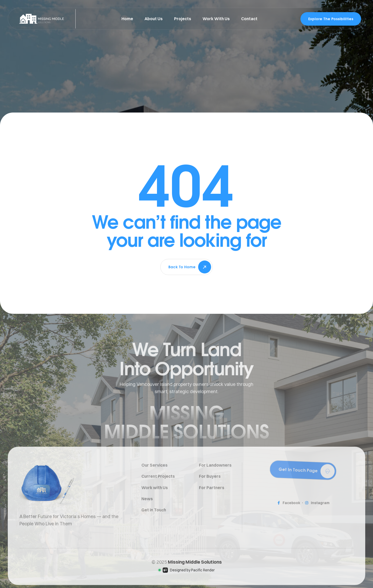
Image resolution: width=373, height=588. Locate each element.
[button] (303, 486)
